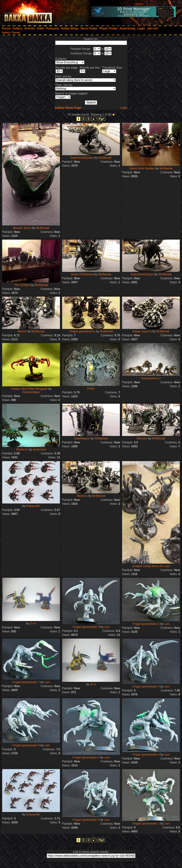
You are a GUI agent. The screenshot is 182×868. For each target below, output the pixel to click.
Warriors (142, 438)
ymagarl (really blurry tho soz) (151, 566)
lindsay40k (33, 506)
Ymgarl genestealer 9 (86, 627)
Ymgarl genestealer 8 (26, 745)
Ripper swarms (142, 331)
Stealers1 (22, 449)
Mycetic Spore (22, 228)
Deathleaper (82, 438)
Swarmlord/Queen (82, 158)
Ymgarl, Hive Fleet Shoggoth (29, 389)
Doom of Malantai (82, 274)
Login (124, 108)
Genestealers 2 (151, 378)
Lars (107, 627)
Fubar (91, 388)
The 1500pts (22, 285)
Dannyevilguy (31, 392)
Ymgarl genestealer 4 (86, 757)
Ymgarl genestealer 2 (146, 624)
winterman (40, 449)
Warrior (22, 331)
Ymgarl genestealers (82, 331)
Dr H (33, 623)
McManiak (43, 228)
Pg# (101, 119)
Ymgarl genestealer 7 (26, 682)
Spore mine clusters (142, 168)
